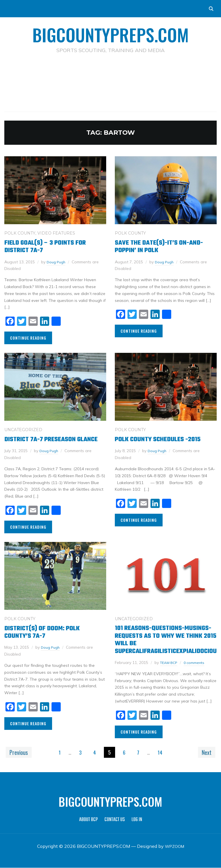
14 (163, 753)
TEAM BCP (170, 663)
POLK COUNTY (20, 233)
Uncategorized (23, 430)
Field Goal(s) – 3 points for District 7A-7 (45, 247)
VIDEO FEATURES (56, 233)
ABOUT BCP (88, 820)
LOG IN (137, 820)
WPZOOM (175, 847)
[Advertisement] (110, 74)
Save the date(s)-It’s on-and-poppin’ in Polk (159, 247)
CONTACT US (115, 820)
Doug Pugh (57, 262)
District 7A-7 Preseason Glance (51, 439)
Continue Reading (28, 338)
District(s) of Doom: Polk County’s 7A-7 (42, 632)
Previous (21, 752)
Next (205, 752)
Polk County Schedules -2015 (158, 439)
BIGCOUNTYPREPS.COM (110, 34)
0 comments (197, 663)
